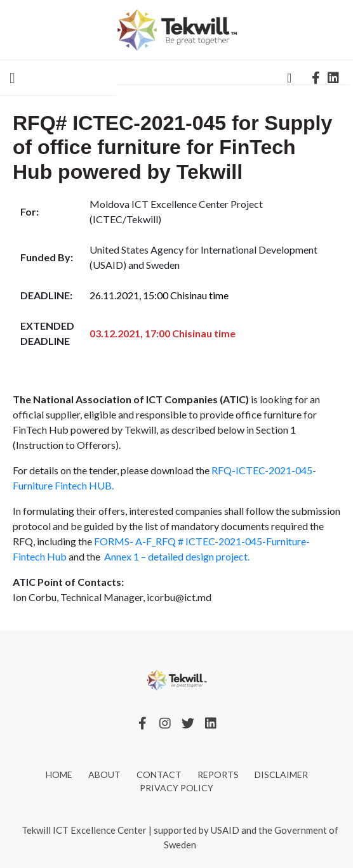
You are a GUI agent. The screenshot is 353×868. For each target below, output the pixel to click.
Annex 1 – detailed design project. (177, 556)
